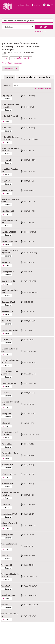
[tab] (10, 77)
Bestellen (28, 58)
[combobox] (18, 27)
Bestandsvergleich (26, 77)
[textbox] (27, 21)
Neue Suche (40, 31)
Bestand (10, 77)
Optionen (16, 58)
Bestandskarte (46, 77)
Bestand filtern (11, 69)
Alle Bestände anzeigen (43, 89)
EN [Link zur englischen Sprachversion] (48, 5)
